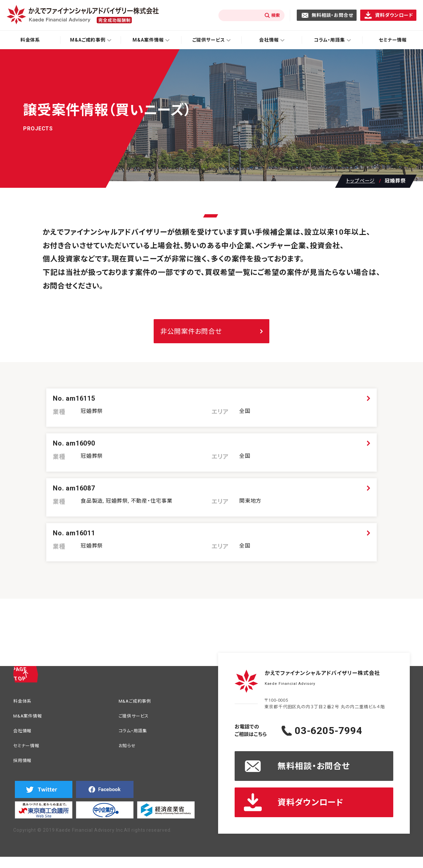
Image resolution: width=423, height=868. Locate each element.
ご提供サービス (137, 722)
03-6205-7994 (342, 735)
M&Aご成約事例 (138, 706)
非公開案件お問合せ (191, 331)
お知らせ (129, 753)
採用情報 (24, 769)
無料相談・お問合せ (332, 15)
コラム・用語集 (136, 737)
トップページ (360, 181)
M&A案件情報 (30, 722)
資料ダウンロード (394, 15)
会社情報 (24, 737)
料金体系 (30, 40)
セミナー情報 (29, 753)
